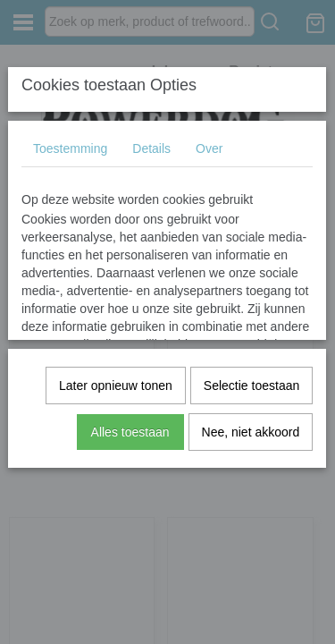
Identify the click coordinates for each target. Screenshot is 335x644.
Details (151, 148)
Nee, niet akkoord (251, 432)
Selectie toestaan (251, 386)
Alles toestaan (130, 432)
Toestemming (70, 148)
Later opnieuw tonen (116, 386)
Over (209, 148)
